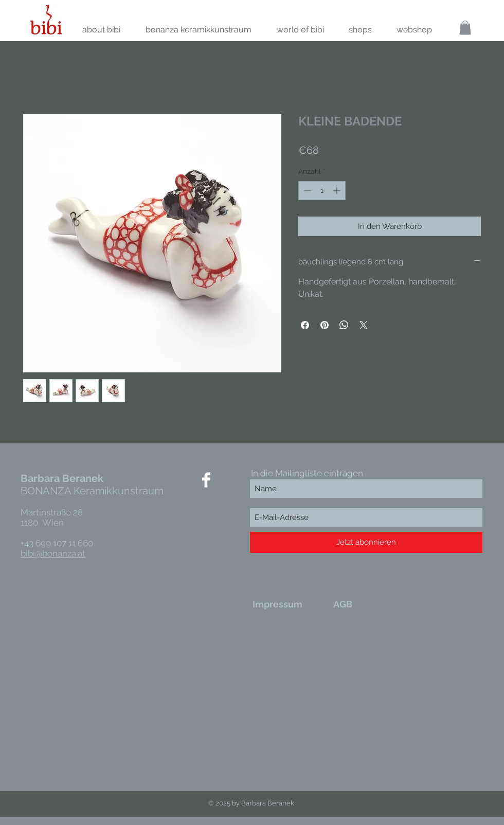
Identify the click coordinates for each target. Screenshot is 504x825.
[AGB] (343, 604)
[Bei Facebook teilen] (305, 325)
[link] (465, 28)
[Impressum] (277, 604)
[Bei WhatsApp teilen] (344, 325)
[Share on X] (364, 325)
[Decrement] (306, 191)
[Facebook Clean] (206, 480)
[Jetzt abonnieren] (366, 542)
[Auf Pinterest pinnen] (325, 325)
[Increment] (338, 191)
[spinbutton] (322, 191)
